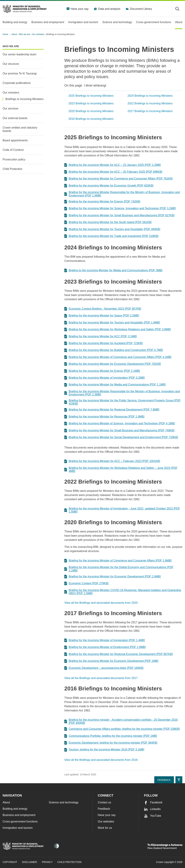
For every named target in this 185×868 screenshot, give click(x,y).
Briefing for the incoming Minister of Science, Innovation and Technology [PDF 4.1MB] (120, 423)
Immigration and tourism (18, 828)
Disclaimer (30, 862)
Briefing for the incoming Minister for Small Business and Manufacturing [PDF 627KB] (119, 215)
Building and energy (15, 809)
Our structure (11, 64)
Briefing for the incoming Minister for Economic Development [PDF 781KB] (113, 364)
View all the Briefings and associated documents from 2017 (101, 678)
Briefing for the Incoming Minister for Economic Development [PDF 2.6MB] (113, 577)
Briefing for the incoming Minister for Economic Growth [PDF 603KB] (109, 186)
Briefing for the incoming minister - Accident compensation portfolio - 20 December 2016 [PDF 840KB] (121, 721)
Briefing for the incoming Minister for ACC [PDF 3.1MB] (101, 336)
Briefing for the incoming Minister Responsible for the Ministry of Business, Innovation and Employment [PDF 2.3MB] (122, 393)
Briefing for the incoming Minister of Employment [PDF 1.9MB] (105, 647)
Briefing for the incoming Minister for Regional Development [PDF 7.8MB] (112, 410)
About (15, 34)
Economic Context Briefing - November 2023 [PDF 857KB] (103, 309)
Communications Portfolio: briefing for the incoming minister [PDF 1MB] (111, 736)
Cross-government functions (20, 821)
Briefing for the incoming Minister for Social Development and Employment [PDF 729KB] (121, 437)
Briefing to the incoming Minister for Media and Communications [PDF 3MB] (113, 270)
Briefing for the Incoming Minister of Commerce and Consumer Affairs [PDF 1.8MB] (118, 561)
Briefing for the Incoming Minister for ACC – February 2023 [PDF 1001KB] (112, 461)
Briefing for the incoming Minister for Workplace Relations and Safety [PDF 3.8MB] (118, 329)
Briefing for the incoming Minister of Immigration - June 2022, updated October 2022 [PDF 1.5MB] (122, 510)
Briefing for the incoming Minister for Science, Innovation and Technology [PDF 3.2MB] (120, 209)
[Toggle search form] (177, 9)
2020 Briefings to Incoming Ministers (91, 111)
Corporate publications (17, 83)
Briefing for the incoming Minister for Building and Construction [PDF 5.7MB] (114, 350)
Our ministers (38, 34)
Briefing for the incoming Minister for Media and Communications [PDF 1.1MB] (115, 385)
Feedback (104, 809)
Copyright (10, 862)
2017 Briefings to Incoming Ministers (150, 111)
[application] (181, 34)
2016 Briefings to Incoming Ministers (91, 119)
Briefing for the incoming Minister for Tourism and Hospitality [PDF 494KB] (112, 229)
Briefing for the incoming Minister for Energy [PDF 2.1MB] (102, 371)
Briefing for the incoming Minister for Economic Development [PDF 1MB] (111, 661)
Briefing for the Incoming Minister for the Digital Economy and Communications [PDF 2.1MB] (119, 569)
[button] (179, 780)
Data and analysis (109, 9)
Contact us (104, 802)
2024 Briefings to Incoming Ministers (150, 96)
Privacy (47, 862)
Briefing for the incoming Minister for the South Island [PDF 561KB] (108, 222)
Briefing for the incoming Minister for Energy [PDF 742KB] (102, 202)
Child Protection (13, 169)
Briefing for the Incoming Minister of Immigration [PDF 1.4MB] (105, 640)
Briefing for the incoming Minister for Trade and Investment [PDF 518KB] (111, 236)
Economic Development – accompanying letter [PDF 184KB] (104, 668)
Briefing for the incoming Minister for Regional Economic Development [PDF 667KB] (119, 654)
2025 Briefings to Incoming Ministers (91, 96)
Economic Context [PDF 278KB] (86, 583)
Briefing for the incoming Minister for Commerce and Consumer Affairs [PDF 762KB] (119, 179)
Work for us (105, 828)
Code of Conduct (13, 150)
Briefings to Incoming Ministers (24, 99)
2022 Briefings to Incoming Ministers (150, 103)
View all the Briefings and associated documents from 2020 (101, 603)
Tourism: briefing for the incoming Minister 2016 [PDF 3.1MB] (104, 750)
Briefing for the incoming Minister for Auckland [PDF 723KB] (104, 343)
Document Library (141, 9)
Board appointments (15, 140)
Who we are (25, 34)
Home (5, 34)
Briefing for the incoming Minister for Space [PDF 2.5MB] (102, 316)
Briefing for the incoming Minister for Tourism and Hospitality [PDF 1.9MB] (112, 323)
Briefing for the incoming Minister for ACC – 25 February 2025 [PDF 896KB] (113, 172)
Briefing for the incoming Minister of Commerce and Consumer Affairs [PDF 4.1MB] (118, 357)
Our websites (106, 821)
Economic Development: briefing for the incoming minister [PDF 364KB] (111, 743)
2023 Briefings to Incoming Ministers (91, 103)
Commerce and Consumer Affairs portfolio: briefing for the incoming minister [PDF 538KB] (122, 729)
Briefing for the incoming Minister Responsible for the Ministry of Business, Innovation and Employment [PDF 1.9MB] (122, 194)
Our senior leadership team (19, 54)
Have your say (79, 9)
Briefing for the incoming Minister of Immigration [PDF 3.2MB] (105, 378)
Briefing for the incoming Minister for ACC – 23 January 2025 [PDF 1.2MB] (113, 165)
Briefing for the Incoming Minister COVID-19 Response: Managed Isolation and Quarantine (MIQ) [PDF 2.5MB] (123, 592)
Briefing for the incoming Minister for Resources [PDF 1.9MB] (104, 417)
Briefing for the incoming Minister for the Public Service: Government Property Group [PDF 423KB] (122, 402)
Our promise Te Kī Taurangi (20, 73)
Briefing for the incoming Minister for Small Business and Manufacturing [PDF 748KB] (119, 430)
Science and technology (64, 802)
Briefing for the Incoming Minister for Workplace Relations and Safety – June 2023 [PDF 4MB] (121, 469)
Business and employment (19, 815)
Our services (10, 108)
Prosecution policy (14, 159)
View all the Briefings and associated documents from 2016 (101, 760)
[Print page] (173, 34)
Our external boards (15, 118)
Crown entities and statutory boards (20, 129)
